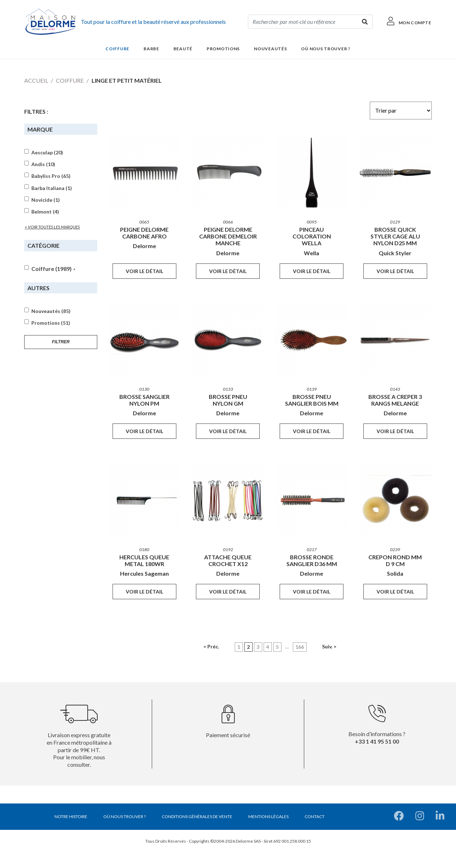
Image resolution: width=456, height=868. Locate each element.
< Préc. (211, 646)
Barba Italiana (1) (52, 188)
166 (300, 647)
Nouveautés (270, 49)
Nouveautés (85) (51, 311)
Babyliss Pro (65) (51, 176)
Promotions (223, 49)
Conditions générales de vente (197, 816)
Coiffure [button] (117, 49)
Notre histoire (71, 816)
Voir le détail (144, 271)
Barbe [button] (151, 49)
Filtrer (61, 342)
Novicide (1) (46, 200)
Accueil (36, 80)
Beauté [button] (183, 49)
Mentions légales (268, 816)
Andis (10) (43, 164)
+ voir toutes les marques (52, 227)
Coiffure (70, 80)
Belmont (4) (45, 212)
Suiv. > (329, 646)
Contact (315, 816)
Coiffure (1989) (51, 269)
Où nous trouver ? (326, 49)
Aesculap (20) (47, 153)
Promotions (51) (51, 323)
